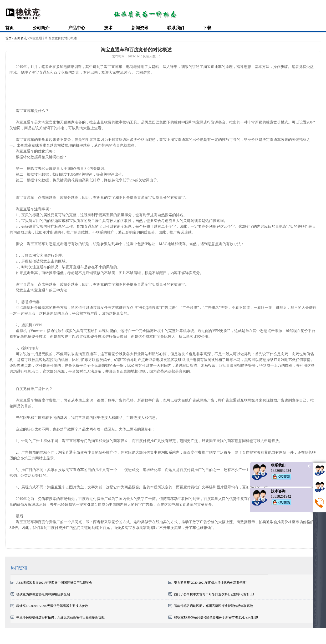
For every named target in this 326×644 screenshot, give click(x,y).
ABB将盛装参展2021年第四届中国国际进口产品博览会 (54, 583)
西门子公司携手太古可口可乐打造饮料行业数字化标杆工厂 (215, 594)
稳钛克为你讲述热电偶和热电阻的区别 (43, 594)
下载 (207, 28)
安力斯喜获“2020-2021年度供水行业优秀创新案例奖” (211, 583)
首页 (9, 28)
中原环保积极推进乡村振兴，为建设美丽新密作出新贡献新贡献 (60, 617)
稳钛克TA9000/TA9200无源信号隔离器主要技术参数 (52, 606)
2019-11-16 (135, 56)
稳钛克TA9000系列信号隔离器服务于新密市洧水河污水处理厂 (217, 617)
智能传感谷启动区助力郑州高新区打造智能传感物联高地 (213, 606)
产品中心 (77, 28)
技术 (108, 28)
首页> (9, 38)
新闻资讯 (140, 28)
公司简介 (41, 28)
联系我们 (176, 28)
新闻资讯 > (21, 38)
